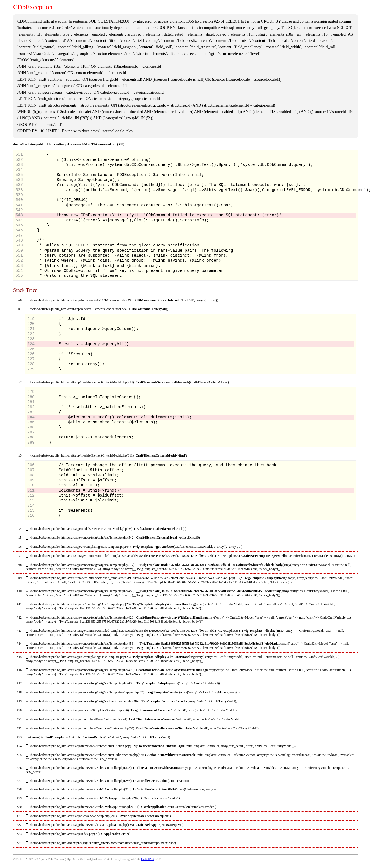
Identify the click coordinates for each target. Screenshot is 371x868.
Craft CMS (148, 859)
